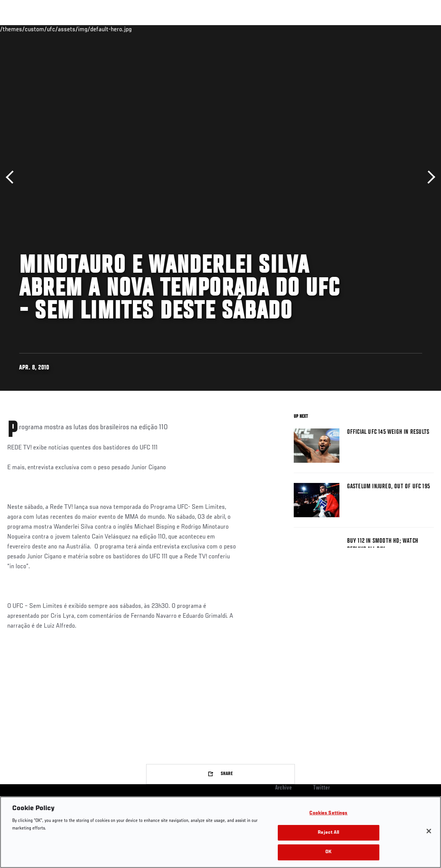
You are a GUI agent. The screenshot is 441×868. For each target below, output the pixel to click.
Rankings (53, 29)
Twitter (322, 788)
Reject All (328, 833)
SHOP (395, 29)
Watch (325, 29)
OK (328, 852)
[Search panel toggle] (416, 29)
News (117, 29)
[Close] (429, 831)
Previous (12, 177)
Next (429, 177)
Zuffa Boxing (362, 29)
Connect (294, 29)
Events (21, 29)
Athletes (87, 29)
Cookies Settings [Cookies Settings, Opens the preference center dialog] (328, 813)
